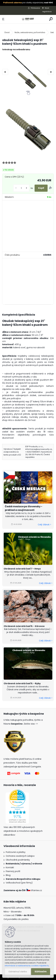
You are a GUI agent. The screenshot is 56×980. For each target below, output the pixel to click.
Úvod (7, 32)
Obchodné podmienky (18, 860)
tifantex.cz (35, 890)
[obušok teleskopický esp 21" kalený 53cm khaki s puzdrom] (28, 72)
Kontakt (10, 867)
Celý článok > (44, 525)
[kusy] (21, 188)
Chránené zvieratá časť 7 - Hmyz (22, 569)
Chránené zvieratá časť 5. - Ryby (22, 683)
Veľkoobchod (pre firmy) (19, 883)
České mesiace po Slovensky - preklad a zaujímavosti (24, 508)
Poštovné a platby (16, 852)
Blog (8, 875)
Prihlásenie (35, 8)
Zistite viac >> (31, 724)
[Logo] (28, 19)
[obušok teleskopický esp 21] (28, 129)
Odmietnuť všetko (18, 972)
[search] (51, 19)
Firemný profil (13, 871)
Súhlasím (41, 972)
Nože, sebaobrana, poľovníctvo (30, 32)
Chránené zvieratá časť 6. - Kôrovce (24, 626)
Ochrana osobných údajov (20, 856)
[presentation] (5, 72)
